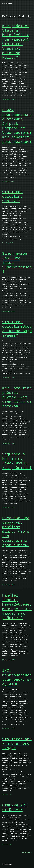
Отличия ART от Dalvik (15, 807)
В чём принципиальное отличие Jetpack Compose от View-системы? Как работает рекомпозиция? (17, 126)
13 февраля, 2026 (8, 100)
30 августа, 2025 (8, 507)
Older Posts (27, 853)
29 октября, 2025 (8, 378)
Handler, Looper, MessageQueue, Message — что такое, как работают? (17, 606)
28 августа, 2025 (8, 660)
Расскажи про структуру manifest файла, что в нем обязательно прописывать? (16, 531)
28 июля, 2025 (7, 845)
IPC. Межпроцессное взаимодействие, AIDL (17, 677)
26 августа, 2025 (8, 728)
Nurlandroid (7, 4)
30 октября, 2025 (8, 311)
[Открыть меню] (31, 4)
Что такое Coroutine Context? (12, 196)
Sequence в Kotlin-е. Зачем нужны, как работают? (17, 461)
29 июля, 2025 (7, 795)
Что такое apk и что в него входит (17, 743)
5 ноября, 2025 (8, 243)
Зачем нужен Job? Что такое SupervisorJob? (17, 262)
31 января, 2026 (8, 181)
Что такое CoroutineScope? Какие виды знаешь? (17, 329)
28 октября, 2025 (8, 444)
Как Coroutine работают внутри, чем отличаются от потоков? (17, 397)
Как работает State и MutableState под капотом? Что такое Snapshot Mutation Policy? (16, 42)
